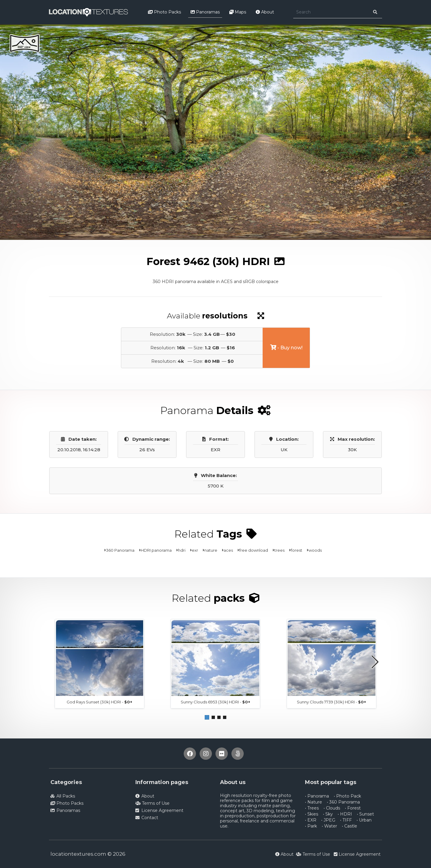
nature (211, 550)
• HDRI (345, 814)
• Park (311, 826)
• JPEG (328, 820)
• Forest (353, 808)
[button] (207, 717)
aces (228, 550)
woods (315, 550)
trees (279, 550)
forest (297, 550)
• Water (329, 826)
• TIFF (346, 820)
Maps (238, 12)
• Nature (313, 802)
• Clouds (332, 808)
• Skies (312, 814)
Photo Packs (164, 12)
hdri (182, 550)
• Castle (350, 826)
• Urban (364, 820)
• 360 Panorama (343, 802)
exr (195, 550)
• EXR (311, 820)
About (265, 12)
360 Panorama (120, 550)
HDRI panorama (156, 550)
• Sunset (365, 814)
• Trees (312, 808)
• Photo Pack (347, 796)
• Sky (328, 814)
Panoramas (205, 12)
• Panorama (317, 796)
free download (254, 550)
